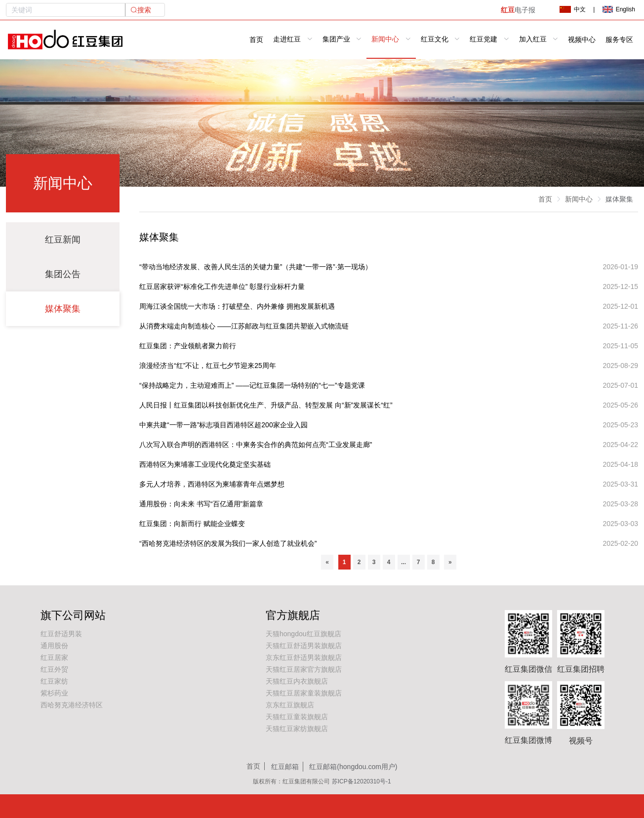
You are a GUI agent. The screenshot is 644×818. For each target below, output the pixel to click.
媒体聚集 (63, 309)
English (619, 9)
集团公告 (63, 274)
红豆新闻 (63, 240)
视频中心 (582, 40)
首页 (256, 40)
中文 (572, 9)
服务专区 (619, 40)
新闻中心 (579, 199)
